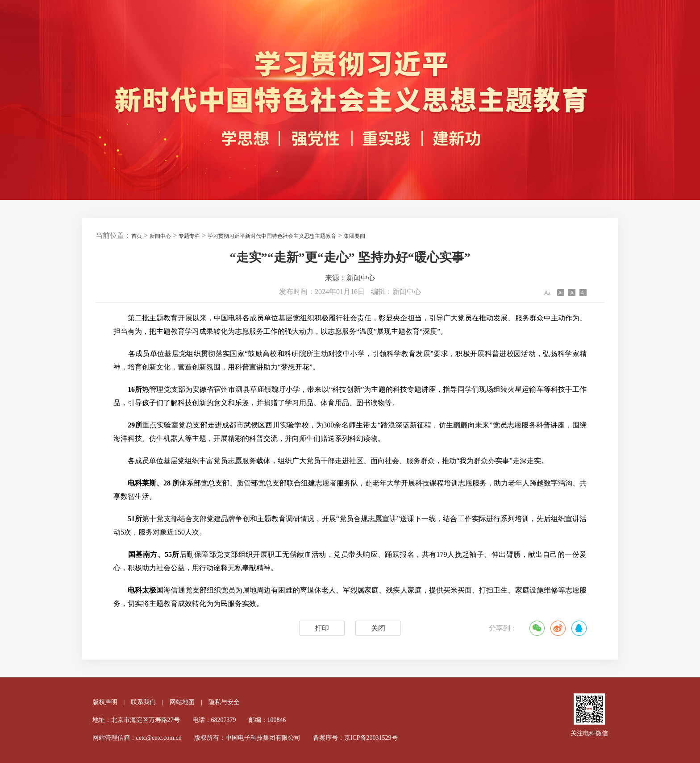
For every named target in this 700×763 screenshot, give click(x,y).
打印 (322, 628)
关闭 (378, 628)
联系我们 (143, 702)
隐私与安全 (224, 702)
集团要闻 (354, 236)
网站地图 (182, 702)
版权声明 (105, 702)
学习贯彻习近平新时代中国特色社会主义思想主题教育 (272, 236)
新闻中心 (160, 236)
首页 (137, 236)
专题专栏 (189, 236)
